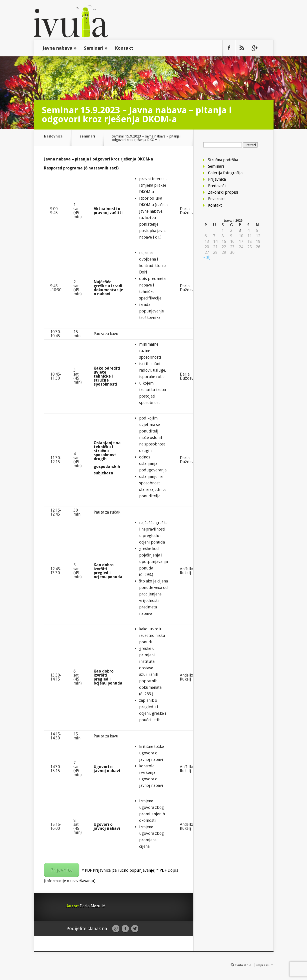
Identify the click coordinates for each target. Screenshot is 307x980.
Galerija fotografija (225, 173)
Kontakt (124, 48)
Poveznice (217, 199)
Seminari (96, 48)
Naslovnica (53, 136)
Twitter (135, 929)
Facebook (125, 929)
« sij (207, 257)
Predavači (217, 186)
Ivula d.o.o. (244, 965)
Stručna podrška (223, 160)
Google (116, 929)
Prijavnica (62, 870)
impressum (265, 965)
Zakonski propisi (223, 192)
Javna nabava (60, 48)
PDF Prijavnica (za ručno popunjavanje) (120, 870)
